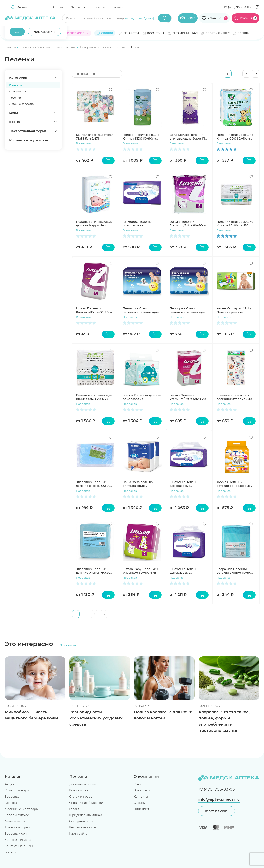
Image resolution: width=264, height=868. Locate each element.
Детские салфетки (22, 104)
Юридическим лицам (86, 815)
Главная (11, 47)
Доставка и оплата (83, 784)
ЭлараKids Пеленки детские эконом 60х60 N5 (93, 484)
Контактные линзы (19, 846)
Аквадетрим (134, 18)
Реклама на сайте (82, 827)
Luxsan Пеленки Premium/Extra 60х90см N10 (188, 397)
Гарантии (76, 809)
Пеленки (16, 85)
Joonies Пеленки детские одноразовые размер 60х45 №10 (234, 484)
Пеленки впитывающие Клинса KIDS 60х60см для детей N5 (235, 137)
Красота (11, 803)
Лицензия (78, 7)
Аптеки (58, 7)
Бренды (11, 852)
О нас (138, 784)
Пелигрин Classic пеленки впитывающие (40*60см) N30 (188, 310)
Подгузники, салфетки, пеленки (103, 47)
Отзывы (140, 803)
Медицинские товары (22, 809)
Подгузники (18, 91)
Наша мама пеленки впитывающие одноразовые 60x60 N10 (141, 484)
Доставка (99, 7)
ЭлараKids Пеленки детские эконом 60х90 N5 (234, 571)
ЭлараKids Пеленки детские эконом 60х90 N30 (93, 571)
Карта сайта (78, 834)
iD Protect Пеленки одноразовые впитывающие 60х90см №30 (187, 571)
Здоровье (12, 797)
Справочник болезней (86, 803)
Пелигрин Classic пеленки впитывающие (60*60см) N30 (141, 310)
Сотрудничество (82, 821)
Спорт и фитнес (17, 815)
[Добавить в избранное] (111, 90)
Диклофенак (152, 18)
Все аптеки (142, 790)
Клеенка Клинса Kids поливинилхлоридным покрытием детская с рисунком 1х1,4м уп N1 (234, 397)
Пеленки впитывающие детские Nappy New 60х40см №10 (94, 224)
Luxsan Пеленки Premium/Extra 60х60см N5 (188, 224)
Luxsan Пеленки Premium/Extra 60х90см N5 (94, 310)
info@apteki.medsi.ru (219, 799)
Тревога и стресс (18, 827)
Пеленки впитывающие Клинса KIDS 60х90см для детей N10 (141, 137)
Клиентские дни (17, 790)
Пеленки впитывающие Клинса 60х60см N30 (94, 397)
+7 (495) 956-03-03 (237, 7)
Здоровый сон (16, 834)
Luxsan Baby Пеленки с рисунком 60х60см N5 (141, 571)
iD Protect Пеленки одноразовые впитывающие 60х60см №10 (141, 224)
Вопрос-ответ (80, 790)
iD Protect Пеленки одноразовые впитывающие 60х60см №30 (187, 484)
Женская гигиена (18, 840)
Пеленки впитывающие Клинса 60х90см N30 (235, 224)
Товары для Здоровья (35, 47)
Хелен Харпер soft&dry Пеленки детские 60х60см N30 (234, 310)
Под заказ (130, 317)
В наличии (83, 143)
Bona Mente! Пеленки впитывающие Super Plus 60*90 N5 (189, 137)
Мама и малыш (65, 47)
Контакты (120, 7)
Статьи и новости (82, 797)
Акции (10, 784)
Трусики (15, 98)
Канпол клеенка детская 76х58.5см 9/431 (95, 137)
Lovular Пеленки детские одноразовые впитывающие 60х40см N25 (142, 397)
